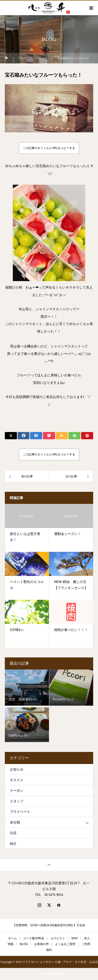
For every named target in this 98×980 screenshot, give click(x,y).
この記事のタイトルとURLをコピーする (49, 148)
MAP (75, 938)
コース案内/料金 (34, 938)
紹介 (13, 844)
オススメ (17, 780)
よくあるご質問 (65, 944)
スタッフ (17, 801)
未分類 (15, 822)
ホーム (13, 938)
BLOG (24, 944)
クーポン (17, 791)
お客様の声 (42, 944)
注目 (13, 833)
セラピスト (58, 938)
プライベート (20, 812)
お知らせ (17, 769)
